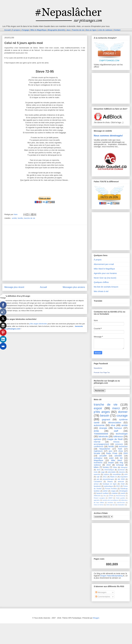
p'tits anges (102, 412)
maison (106, 474)
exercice (97, 474)
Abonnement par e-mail (104, 264)
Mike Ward (117, 460)
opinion (97, 439)
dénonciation (115, 423)
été (121, 458)
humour (118, 428)
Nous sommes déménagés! (108, 136)
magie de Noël (115, 439)
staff (116, 431)
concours (119, 444)
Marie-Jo (114, 477)
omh (126, 474)
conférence (99, 446)
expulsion (124, 477)
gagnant (106, 420)
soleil (111, 458)
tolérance (118, 436)
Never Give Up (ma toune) (105, 278)
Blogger (96, 618)
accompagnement (101, 444)
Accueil (43, 287)
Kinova (116, 442)
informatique (109, 470)
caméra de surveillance (110, 500)
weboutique (108, 486)
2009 (125, 453)
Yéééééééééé (101, 434)
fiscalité (97, 453)
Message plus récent (14, 287)
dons (99, 470)
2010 (109, 465)
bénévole (103, 436)
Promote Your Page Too (102, 372)
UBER (110, 498)
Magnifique (99, 460)
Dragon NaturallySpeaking (111, 576)
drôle (96, 431)
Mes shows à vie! (101, 291)
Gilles (115, 467)
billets (96, 467)
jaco (111, 451)
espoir (98, 408)
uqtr (98, 477)
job (98, 479)
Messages (101, 592)
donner (123, 412)
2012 (118, 486)
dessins (122, 472)
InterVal (97, 442)
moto (96, 472)
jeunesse (121, 470)
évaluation (121, 505)
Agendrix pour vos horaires (105, 273)
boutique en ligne (110, 484)
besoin (105, 416)
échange (120, 465)
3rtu (105, 496)
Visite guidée (120, 498)
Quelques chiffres (101, 282)
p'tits (31, 324)
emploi (111, 463)
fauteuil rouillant (102, 493)
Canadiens (98, 482)
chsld (123, 484)
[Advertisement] (26, 253)
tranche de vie (30, 218)
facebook (97, 486)
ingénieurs (98, 451)
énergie (103, 428)
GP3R (111, 496)
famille (20, 218)
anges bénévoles (40, 324)
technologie (122, 434)
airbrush (121, 482)
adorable (118, 456)
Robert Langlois (99, 498)
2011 (105, 477)
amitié (14, 218)
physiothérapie (108, 479)
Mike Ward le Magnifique (104, 269)
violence (97, 465)
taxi (114, 505)
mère (108, 505)
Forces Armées (111, 489)
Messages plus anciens (74, 287)
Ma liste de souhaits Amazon (106, 287)
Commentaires (103, 597)
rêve (113, 425)
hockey (106, 467)
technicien (123, 446)
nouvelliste (117, 474)
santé (123, 493)
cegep (113, 491)
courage (122, 416)
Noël (120, 449)
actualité (103, 456)
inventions (98, 463)
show (121, 451)
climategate (123, 491)
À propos (98, 260)
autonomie (99, 425)
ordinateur (98, 458)
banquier (124, 467)
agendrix (97, 500)
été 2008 (121, 479)
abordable (112, 472)
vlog (121, 463)
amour (96, 484)
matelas (115, 493)
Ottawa (110, 482)
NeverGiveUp (121, 496)
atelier (105, 491)
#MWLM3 (97, 496)
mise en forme (99, 505)
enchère (110, 503)
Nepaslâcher (98, 368)
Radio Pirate (112, 453)
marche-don (121, 503)
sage (103, 472)
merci (116, 408)
